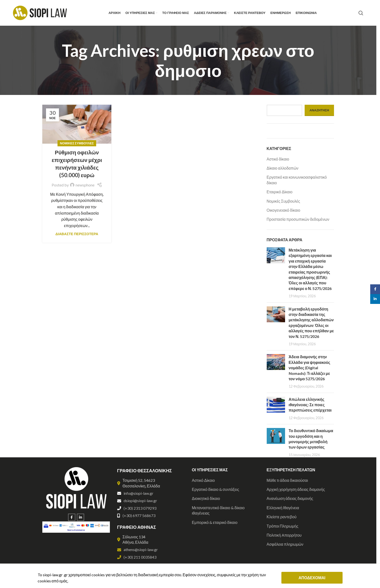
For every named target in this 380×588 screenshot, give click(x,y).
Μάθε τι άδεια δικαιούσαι (287, 480)
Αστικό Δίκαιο (203, 480)
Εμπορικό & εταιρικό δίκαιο (215, 522)
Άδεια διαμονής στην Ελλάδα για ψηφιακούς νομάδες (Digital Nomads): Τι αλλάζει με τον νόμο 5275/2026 (310, 368)
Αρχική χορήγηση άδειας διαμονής (296, 489)
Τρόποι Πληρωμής (283, 526)
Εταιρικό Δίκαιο (280, 192)
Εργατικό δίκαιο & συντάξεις (215, 489)
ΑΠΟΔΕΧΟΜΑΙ (312, 578)
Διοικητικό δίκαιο (206, 498)
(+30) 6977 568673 (139, 515)
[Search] (361, 13)
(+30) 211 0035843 (140, 557)
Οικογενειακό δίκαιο (283, 210)
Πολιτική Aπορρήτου (284, 535)
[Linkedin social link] (81, 517)
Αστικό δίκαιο (278, 159)
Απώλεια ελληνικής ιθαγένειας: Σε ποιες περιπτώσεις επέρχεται (310, 405)
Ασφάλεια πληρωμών (285, 544)
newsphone (85, 185)
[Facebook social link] (72, 517)
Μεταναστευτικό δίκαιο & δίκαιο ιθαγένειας (218, 510)
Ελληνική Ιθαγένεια (283, 508)
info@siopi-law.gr (138, 493)
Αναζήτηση (319, 110)
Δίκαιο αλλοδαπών (283, 168)
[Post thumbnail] (276, 273)
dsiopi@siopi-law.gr (140, 501)
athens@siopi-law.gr (141, 549)
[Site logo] (40, 12)
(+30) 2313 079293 (140, 508)
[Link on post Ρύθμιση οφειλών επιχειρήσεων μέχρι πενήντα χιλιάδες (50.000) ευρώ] (77, 124)
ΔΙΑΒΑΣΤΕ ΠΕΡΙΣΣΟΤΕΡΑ (77, 234)
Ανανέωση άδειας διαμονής (290, 498)
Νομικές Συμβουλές (77, 143)
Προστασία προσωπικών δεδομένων (298, 219)
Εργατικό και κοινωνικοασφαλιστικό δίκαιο (297, 180)
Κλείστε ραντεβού (282, 517)
